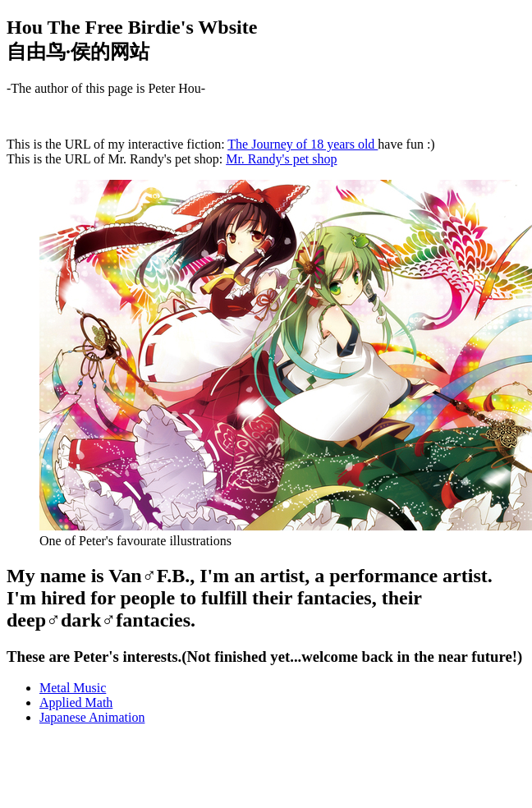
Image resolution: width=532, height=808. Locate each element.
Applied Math (76, 702)
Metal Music (73, 688)
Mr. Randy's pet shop (281, 159)
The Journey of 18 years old (303, 144)
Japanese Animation (92, 717)
